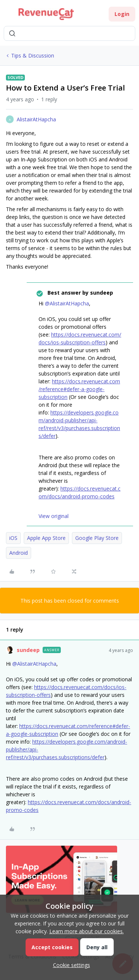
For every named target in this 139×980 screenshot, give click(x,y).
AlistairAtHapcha (36, 119)
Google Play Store (97, 538)
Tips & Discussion (33, 55)
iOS (13, 538)
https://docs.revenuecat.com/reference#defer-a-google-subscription (79, 389)
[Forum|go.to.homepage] (46, 14)
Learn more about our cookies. (87, 931)
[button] (8, 15)
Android (19, 553)
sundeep (28, 650)
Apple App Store (46, 538)
